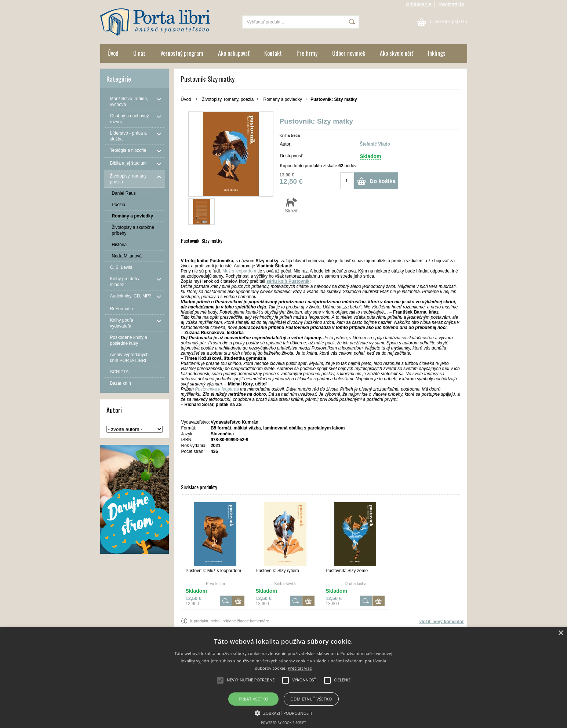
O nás (139, 53)
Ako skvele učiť (397, 53)
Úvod (113, 53)
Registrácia (451, 4)
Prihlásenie (419, 4)
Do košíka (383, 181)
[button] (283, 713)
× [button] (561, 633)
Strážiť (292, 205)
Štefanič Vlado (375, 144)
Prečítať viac (300, 668)
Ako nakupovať (234, 53)
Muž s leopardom (239, 271)
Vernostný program (182, 53)
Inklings (437, 53)
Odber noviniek (349, 53)
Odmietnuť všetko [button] (311, 699)
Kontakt (273, 53)
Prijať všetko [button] (254, 699)
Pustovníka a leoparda (217, 389)
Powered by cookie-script (283, 723)
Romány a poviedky (283, 99)
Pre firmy (307, 53)
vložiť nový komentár (441, 622)
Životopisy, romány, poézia (228, 99)
